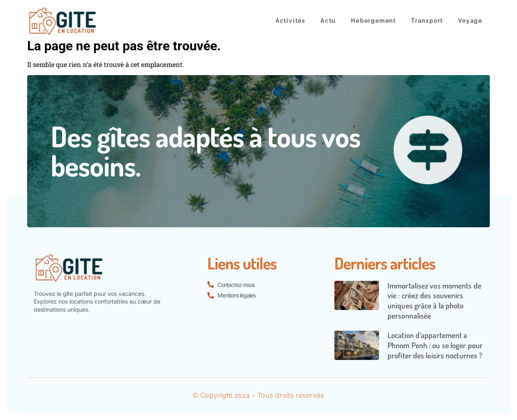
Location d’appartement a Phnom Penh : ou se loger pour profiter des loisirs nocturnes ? (435, 345)
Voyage (470, 21)
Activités (291, 21)
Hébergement (374, 21)
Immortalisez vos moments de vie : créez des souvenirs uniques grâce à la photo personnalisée (434, 300)
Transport (427, 21)
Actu (328, 21)
